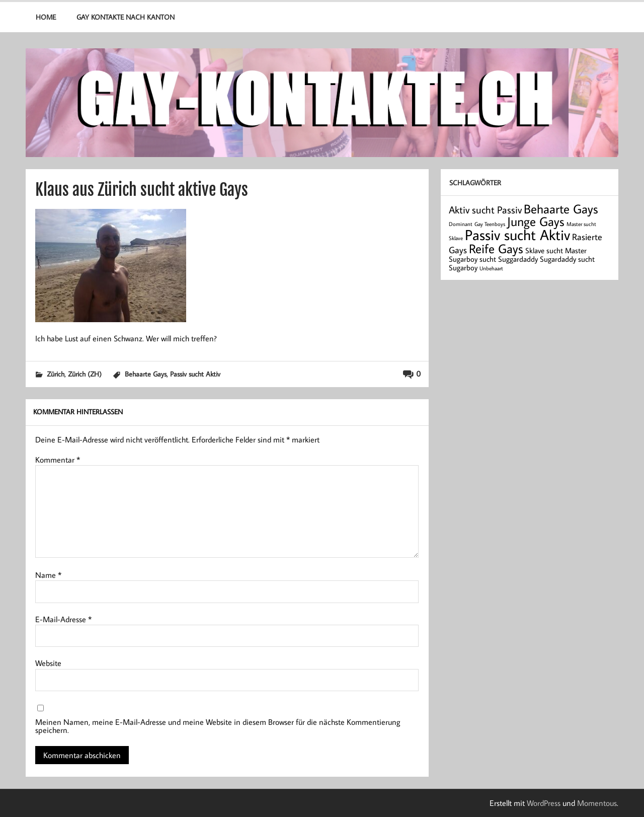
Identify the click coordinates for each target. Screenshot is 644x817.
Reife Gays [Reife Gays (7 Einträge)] (496, 248)
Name (48, 575)
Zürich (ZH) (85, 374)
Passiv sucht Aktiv (195, 374)
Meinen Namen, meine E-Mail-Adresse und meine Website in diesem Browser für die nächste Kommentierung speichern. (218, 726)
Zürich (56, 374)
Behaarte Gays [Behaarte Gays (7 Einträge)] (561, 209)
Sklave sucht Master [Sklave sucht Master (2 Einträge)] (556, 250)
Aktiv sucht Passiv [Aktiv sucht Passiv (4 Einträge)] (485, 209)
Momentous (597, 803)
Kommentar (58, 460)
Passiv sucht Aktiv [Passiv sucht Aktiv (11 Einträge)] (517, 235)
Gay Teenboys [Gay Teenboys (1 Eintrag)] (490, 224)
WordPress (544, 803)
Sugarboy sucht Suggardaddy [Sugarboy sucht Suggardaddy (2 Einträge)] (493, 259)
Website (48, 663)
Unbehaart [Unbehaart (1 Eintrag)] (491, 268)
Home (46, 17)
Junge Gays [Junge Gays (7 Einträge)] (536, 221)
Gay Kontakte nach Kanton (126, 17)
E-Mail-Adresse (63, 619)
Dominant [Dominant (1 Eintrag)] (461, 224)
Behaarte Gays (146, 374)
